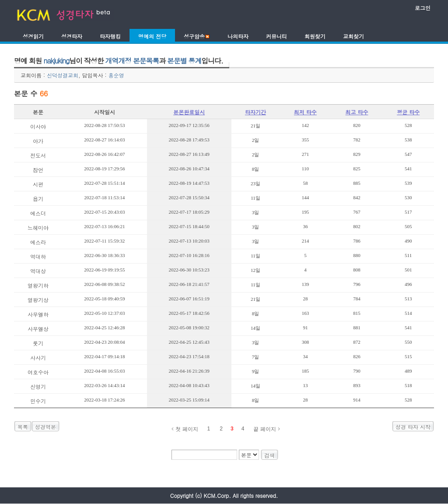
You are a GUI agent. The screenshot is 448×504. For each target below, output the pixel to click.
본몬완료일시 (189, 112)
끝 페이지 (264, 429)
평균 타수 (408, 112)
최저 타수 (305, 112)
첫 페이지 (187, 429)
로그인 (423, 8)
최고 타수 (357, 112)
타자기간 (255, 112)
